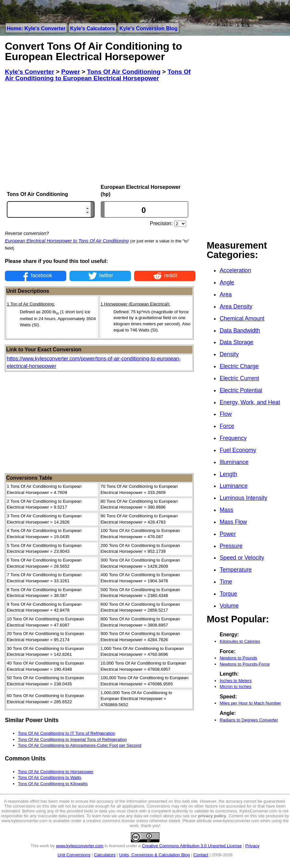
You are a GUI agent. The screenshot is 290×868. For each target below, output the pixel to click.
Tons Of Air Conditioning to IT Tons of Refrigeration (67, 733)
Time (226, 582)
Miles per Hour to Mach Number (250, 703)
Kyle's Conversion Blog (149, 28)
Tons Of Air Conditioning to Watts (50, 777)
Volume (229, 606)
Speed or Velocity (242, 558)
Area (226, 294)
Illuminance (234, 462)
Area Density (236, 306)
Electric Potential (241, 390)
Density (229, 354)
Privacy (252, 846)
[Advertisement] (100, 133)
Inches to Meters (236, 681)
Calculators (105, 855)
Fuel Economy (238, 450)
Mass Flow (233, 522)
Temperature (236, 570)
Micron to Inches (235, 687)
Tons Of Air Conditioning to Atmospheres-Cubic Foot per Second (80, 745)
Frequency (233, 438)
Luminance (233, 486)
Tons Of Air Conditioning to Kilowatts (53, 784)
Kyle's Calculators (93, 28)
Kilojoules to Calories (240, 641)
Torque (228, 594)
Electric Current (239, 378)
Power (228, 534)
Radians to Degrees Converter (249, 720)
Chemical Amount (242, 318)
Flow (226, 414)
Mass (226, 510)
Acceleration (235, 270)
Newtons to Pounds (238, 658)
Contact (201, 855)
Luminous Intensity (243, 498)
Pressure (231, 546)
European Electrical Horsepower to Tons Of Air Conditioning (67, 241)
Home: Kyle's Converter (36, 28)
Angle (227, 282)
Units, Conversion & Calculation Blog (155, 855)
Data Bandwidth (240, 330)
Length (228, 474)
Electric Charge (239, 366)
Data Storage (236, 342)
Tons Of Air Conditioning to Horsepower (56, 772)
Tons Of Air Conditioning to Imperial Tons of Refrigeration (72, 739)
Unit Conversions (74, 855)
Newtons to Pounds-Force (245, 664)
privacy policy (212, 816)
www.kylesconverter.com (80, 846)
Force (227, 426)
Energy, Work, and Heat (250, 402)
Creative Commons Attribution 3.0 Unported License (192, 846)
